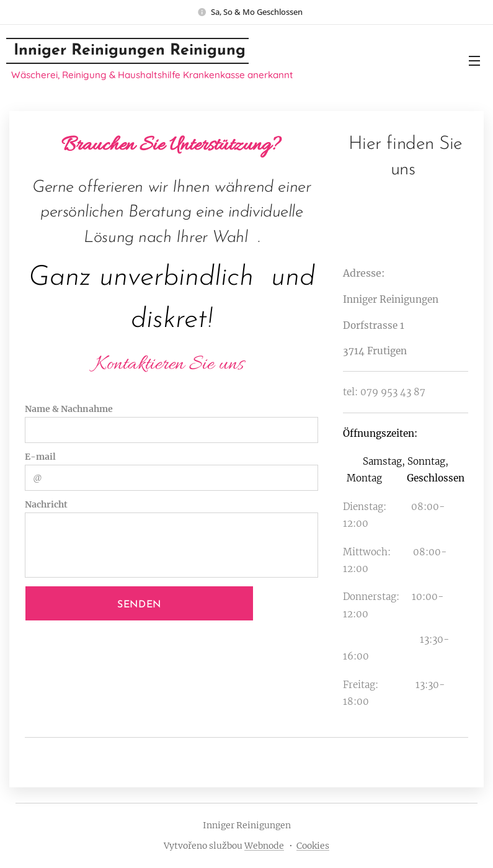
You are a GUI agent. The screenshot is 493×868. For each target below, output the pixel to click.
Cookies (313, 846)
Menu (474, 61)
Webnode (264, 846)
